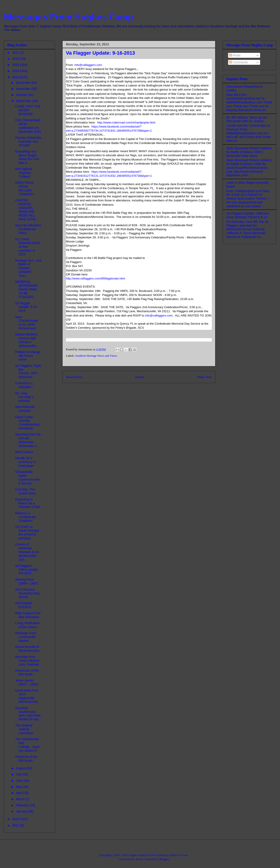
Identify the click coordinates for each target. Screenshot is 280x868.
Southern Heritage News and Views (96, 356)
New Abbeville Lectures (25, 409)
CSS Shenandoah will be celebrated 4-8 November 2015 (28, 126)
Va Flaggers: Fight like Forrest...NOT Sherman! (28, 371)
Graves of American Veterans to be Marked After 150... (27, 552)
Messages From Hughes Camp (68, 17)
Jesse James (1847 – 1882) (27, 682)
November (23, 89)
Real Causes (24, 452)
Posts (235, 55)
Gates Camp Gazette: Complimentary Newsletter (27, 423)
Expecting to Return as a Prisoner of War (28, 503)
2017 (16, 53)
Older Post (204, 377)
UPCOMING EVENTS (24, 605)
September (24, 101)
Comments (238, 62)
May (19, 787)
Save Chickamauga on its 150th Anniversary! (27, 323)
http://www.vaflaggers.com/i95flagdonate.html (96, 278)
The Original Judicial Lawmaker (24, 729)
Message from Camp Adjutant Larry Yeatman (27, 661)
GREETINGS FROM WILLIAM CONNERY (25, 188)
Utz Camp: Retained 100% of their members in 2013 (28, 247)
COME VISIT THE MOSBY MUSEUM (28, 110)
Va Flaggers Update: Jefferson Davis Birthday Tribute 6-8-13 (248, 215)
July (19, 774)
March (21, 799)
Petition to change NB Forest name (28, 356)
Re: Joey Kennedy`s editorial (24, 397)
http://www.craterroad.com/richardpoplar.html (126, 122)
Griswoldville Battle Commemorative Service (28, 477)
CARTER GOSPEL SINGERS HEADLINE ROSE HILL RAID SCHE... (27, 210)
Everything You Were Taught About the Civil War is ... (27, 157)
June (20, 781)
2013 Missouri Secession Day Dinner (27, 593)
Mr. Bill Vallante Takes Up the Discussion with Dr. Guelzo (247, 119)
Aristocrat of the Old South (26, 759)
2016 (16, 59)
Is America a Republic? (24, 385)
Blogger (164, 859)
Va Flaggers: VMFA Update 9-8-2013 (27, 570)
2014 (16, 71)
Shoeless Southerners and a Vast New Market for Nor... (28, 714)
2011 (16, 825)
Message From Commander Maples (26, 637)
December (23, 83)
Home (140, 377)
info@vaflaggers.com (88, 65)
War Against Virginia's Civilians (24, 173)
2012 (16, 819)
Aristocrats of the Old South (27, 672)
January (22, 811)
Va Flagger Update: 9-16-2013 (27, 307)
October (22, 95)
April (19, 793)
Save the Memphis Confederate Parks (28, 229)
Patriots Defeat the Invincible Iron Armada (28, 142)
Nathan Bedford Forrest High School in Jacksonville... (27, 340)
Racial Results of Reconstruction (27, 649)
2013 (16, 77)
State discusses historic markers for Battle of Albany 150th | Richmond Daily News (249, 152)
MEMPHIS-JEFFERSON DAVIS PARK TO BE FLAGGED (26, 289)
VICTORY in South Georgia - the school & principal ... (28, 533)
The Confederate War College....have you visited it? (27, 745)
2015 (16, 65)
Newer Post (74, 377)
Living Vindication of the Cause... (27, 625)
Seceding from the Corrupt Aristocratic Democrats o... (28, 440)
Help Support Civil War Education (28, 615)
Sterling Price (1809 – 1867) (27, 581)
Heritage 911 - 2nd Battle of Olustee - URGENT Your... (28, 268)
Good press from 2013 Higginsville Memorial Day (27, 696)
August (21, 768)
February (23, 805)
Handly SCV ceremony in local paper (25, 462)
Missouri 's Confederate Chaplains (26, 517)
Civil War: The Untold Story (26, 491)
